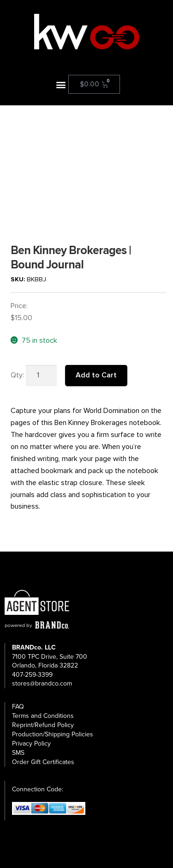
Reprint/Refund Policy (43, 725)
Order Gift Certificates (43, 762)
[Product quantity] (42, 376)
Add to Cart (96, 375)
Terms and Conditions (43, 716)
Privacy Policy (31, 744)
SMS (18, 753)
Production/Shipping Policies (53, 734)
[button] (61, 84)
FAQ (18, 707)
